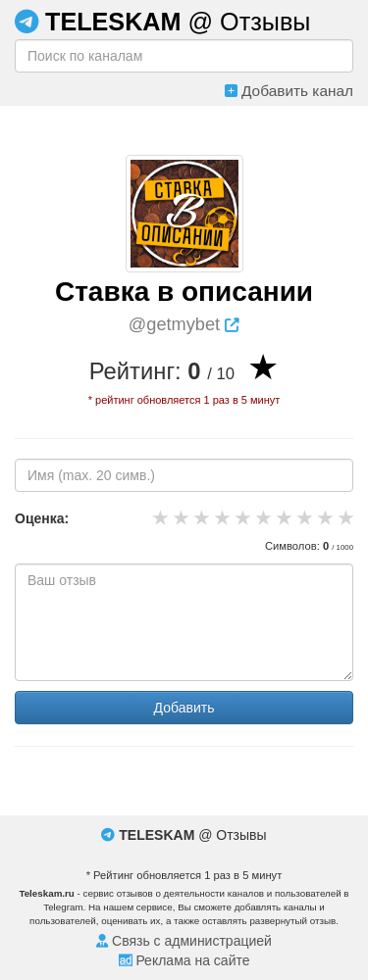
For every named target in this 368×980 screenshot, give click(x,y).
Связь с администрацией (184, 941)
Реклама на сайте (184, 960)
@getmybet (184, 324)
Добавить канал (289, 91)
